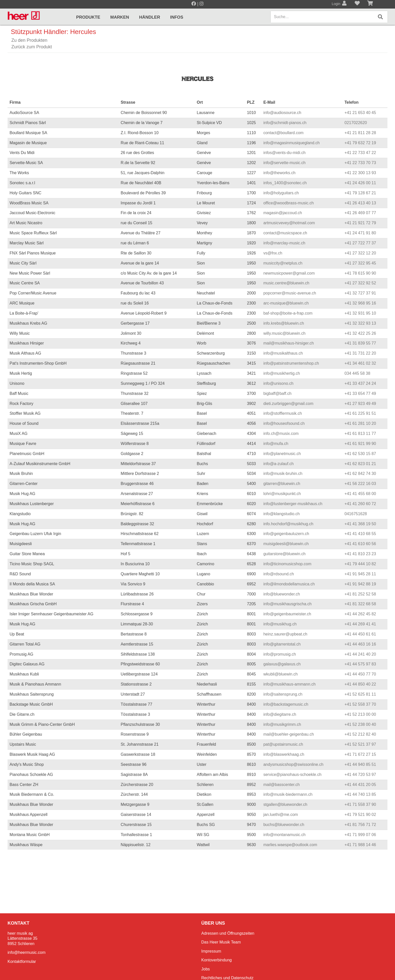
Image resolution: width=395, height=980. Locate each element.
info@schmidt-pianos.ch (285, 123)
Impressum (211, 951)
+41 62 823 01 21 (360, 464)
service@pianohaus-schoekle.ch (292, 775)
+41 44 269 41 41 (360, 624)
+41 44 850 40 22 (360, 684)
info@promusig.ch (279, 654)
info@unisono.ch (278, 383)
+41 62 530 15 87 (360, 454)
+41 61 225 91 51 (360, 413)
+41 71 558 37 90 (360, 804)
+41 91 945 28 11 (360, 574)
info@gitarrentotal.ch (282, 644)
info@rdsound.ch (278, 574)
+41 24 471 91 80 (360, 233)
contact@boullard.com (283, 133)
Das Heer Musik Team (221, 942)
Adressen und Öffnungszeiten (228, 933)
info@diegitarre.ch (280, 714)
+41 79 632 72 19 (360, 143)
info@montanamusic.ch (284, 835)
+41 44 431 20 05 (360, 785)
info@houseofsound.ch (284, 423)
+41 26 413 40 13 (360, 203)
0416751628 (356, 514)
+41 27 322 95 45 (360, 263)
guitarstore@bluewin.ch (284, 554)
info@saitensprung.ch (283, 694)
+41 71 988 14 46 (360, 845)
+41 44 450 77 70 (360, 674)
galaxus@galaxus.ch (282, 664)
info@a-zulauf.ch (278, 464)
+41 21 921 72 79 (360, 223)
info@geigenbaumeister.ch (287, 614)
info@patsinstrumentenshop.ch (291, 363)
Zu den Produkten (29, 40)
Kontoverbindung (217, 960)
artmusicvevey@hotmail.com (289, 223)
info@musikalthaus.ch (283, 353)
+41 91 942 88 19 (360, 584)
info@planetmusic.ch (282, 454)
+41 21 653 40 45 (360, 113)
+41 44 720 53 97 (360, 775)
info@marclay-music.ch (284, 243)
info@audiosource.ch (282, 113)
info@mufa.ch (276, 444)
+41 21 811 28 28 (360, 133)
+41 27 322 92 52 (360, 283)
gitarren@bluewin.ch (282, 484)
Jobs (206, 969)
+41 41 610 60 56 (360, 544)
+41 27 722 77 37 (360, 243)
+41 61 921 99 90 (360, 444)
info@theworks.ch (279, 173)
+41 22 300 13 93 (360, 173)
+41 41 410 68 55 (360, 534)
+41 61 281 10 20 (360, 423)
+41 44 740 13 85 (360, 794)
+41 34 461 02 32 (360, 363)
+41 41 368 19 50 (360, 524)
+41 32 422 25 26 (360, 333)
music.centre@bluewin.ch (286, 283)
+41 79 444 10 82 (360, 564)
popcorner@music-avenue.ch (290, 293)
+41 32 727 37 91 (360, 293)
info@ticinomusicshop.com (287, 564)
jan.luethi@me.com (281, 815)
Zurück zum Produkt (32, 47)
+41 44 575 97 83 (360, 664)
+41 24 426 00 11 (360, 183)
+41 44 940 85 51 (360, 764)
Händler (150, 17)
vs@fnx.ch (273, 253)
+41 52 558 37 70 (360, 704)
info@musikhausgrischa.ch (287, 604)
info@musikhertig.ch (282, 373)
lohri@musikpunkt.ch (282, 494)
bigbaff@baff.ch (277, 393)
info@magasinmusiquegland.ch (291, 143)
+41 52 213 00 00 (360, 714)
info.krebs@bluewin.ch (284, 323)
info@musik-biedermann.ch (288, 794)
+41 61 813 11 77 (360, 434)
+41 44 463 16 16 (360, 644)
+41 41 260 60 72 (360, 504)
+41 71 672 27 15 (360, 754)
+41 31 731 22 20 (360, 353)
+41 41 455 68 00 (360, 494)
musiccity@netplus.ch (283, 263)
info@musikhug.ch (280, 624)
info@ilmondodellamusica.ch (289, 584)
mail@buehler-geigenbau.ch (288, 734)
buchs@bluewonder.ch (284, 825)
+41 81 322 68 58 (360, 604)
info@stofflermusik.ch (283, 413)
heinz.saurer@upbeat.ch (285, 634)
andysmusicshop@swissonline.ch (293, 764)
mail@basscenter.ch (281, 785)
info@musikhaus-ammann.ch (289, 684)
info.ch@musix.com (281, 434)
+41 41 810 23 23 (360, 554)
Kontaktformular (22, 962)
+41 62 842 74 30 (360, 474)
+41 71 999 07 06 (360, 835)
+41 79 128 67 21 (360, 193)
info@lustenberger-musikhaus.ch (293, 504)
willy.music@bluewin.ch (284, 333)
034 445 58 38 (357, 373)
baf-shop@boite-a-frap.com (288, 313)
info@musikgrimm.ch (282, 724)
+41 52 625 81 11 (360, 694)
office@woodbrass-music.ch (288, 203)
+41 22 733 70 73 (360, 163)
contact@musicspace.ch (285, 233)
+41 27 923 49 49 (360, 404)
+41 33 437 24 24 (360, 383)
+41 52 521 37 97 (360, 744)
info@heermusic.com (27, 952)
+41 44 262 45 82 (360, 614)
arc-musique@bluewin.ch (286, 303)
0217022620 (356, 123)
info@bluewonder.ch (282, 594)
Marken (120, 17)
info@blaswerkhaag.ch (284, 754)
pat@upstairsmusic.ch (283, 744)
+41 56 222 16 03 (360, 484)
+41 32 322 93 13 (360, 323)
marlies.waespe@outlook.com (290, 845)
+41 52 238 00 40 (360, 724)
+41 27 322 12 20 (360, 253)
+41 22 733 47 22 (360, 153)
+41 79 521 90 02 (360, 815)
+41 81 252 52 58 (360, 594)
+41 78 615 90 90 (360, 273)
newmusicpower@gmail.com (289, 273)
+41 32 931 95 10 (360, 313)
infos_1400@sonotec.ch (285, 183)
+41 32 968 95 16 (360, 303)
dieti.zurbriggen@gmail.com (288, 404)
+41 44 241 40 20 (360, 654)
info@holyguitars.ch (281, 193)
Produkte (88, 17)
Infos (177, 17)
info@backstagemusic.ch (286, 704)
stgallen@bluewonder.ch (285, 804)
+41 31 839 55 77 (360, 343)
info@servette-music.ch (284, 163)
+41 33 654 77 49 (360, 393)
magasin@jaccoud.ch (283, 213)
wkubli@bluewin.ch (280, 674)
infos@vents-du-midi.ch (284, 153)
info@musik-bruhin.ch (283, 474)
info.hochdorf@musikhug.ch (288, 524)
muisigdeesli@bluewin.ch (286, 544)
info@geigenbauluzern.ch (286, 534)
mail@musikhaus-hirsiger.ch (288, 343)
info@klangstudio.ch (281, 514)
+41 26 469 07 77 (360, 213)
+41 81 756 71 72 (360, 825)
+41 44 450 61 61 (360, 634)
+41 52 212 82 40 (360, 734)
